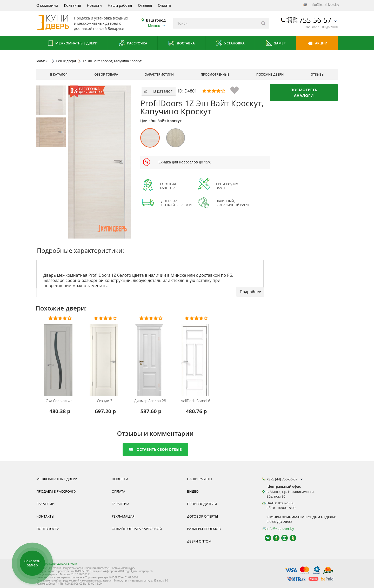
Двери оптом (199, 541)
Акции (317, 44)
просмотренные (215, 74)
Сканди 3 (105, 401)
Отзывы (145, 5)
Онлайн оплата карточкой (137, 529)
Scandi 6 (196, 401)
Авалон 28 (150, 401)
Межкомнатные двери (72, 44)
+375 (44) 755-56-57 (285, 479)
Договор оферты (202, 516)
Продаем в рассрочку (56, 491)
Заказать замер (32, 563)
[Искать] (263, 23)
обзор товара (106, 74)
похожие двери (270, 74)
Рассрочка (133, 44)
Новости (94, 5)
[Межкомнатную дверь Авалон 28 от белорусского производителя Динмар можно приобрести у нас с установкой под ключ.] (151, 357)
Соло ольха (59, 401)
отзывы (318, 74)
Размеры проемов (204, 529)
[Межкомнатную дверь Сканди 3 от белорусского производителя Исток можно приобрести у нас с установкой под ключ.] (105, 357)
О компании (47, 5)
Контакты (73, 5)
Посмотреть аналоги (304, 93)
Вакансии (45, 504)
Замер (275, 44)
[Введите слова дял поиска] (215, 23)
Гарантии (121, 504)
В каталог (59, 74)
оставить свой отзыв (155, 449)
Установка (230, 44)
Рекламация (123, 516)
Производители (202, 504)
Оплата (164, 5)
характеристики (159, 74)
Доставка (181, 44)
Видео (193, 491)
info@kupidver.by (321, 5)
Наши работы (120, 5)
